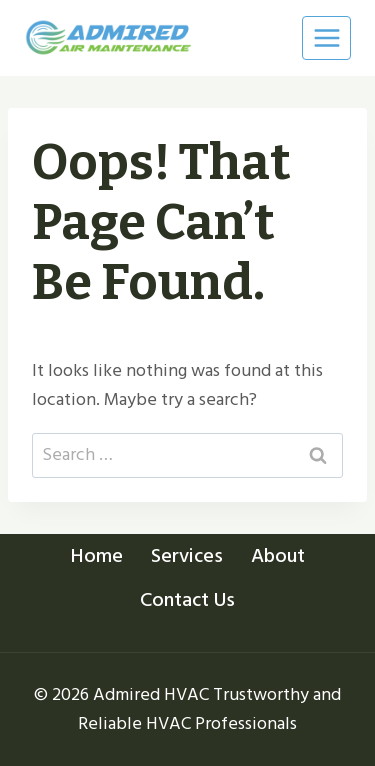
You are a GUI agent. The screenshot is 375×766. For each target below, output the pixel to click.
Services (187, 556)
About (278, 556)
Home (97, 556)
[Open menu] (326, 37)
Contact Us (187, 600)
